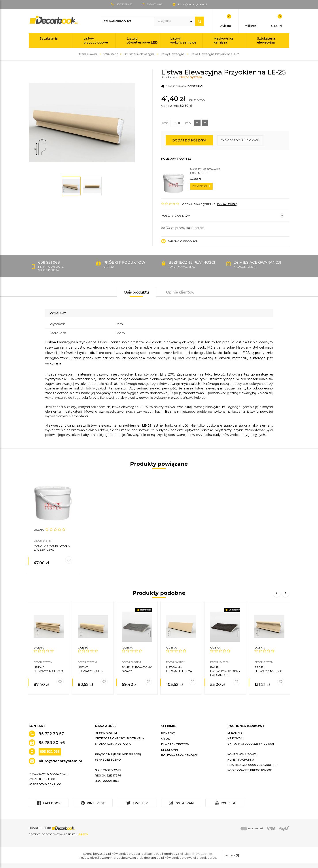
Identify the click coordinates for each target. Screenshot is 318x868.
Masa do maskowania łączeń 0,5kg (205, 171)
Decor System (191, 77)
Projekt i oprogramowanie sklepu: (58, 834)
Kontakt (168, 733)
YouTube (225, 803)
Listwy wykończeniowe (183, 40)
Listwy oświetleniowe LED (142, 40)
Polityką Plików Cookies (195, 854)
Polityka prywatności (179, 755)
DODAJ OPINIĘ (227, 204)
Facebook (49, 803)
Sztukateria (49, 38)
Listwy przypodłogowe (96, 40)
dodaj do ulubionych (240, 140)
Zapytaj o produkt (179, 241)
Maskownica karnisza (223, 40)
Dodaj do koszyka (189, 140)
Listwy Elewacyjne (172, 54)
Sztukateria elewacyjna (266, 40)
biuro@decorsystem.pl (193, 4)
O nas (166, 739)
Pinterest (93, 803)
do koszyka (201, 186)
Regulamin (169, 750)
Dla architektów (175, 744)
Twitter (137, 803)
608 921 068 (50, 752)
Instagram (181, 803)
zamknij (232, 855)
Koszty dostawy (223, 216)
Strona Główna (88, 54)
